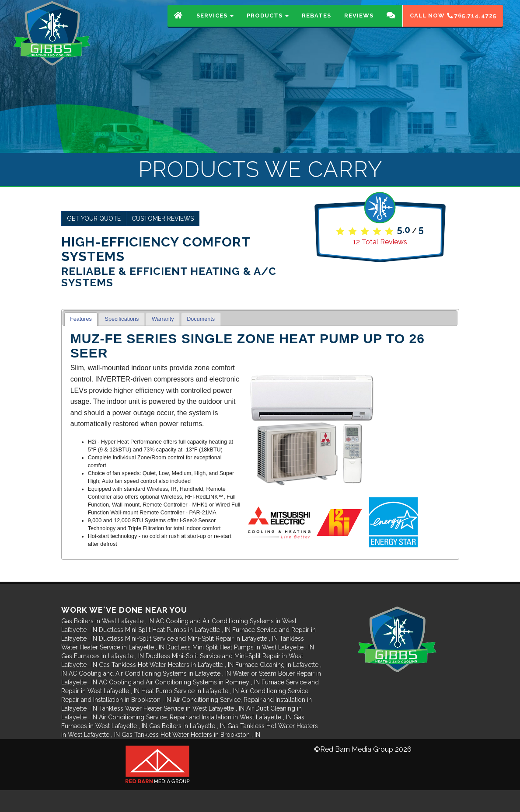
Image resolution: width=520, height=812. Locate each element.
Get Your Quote (94, 219)
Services (215, 24)
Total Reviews (380, 242)
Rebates (316, 24)
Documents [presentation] (201, 319)
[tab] (81, 319)
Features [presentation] (81, 319)
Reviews (359, 24)
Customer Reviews (163, 219)
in (108, 621)
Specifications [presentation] (122, 319)
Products (268, 24)
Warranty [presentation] (163, 319)
